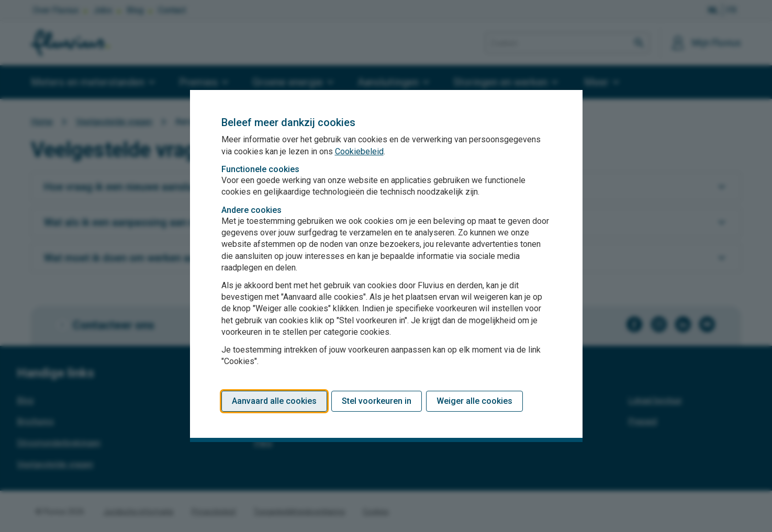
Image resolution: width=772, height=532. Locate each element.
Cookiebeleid (359, 151)
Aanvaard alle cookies (274, 401)
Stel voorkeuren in (377, 401)
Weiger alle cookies (474, 401)
